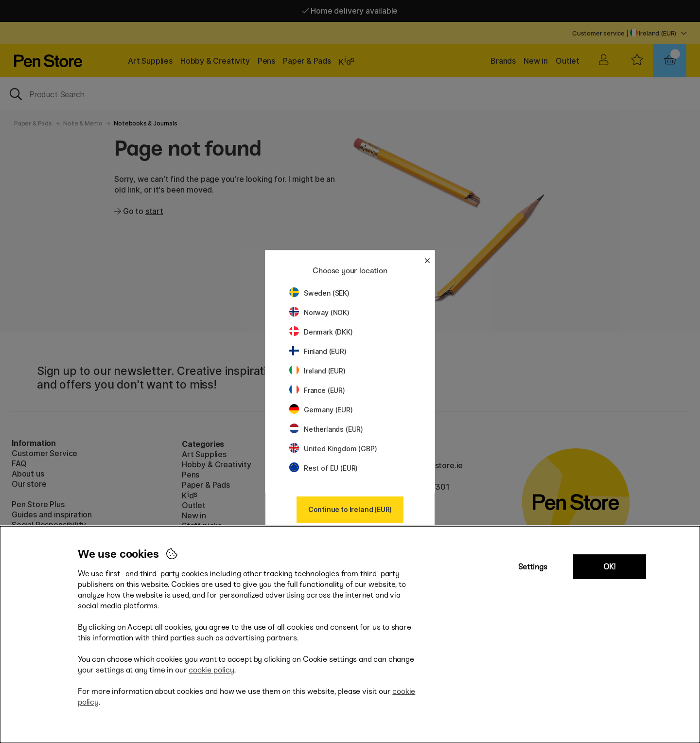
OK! (609, 567)
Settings (533, 567)
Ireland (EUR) (317, 371)
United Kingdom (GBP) (333, 449)
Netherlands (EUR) (326, 429)
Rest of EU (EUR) (324, 468)
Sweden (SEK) (319, 293)
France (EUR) (317, 390)
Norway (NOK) (319, 312)
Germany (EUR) (321, 410)
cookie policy (211, 670)
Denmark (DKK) (321, 332)
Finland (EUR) (318, 351)
